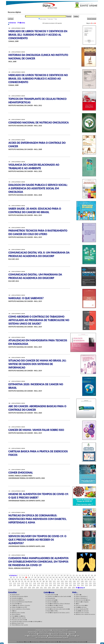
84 (89, 579)
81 (79, 579)
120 (42, 583)
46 (60, 577)
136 (18, 585)
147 (62, 585)
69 (43, 579)
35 (26, 577)
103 (62, 581)
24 (80, 575)
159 (33, 588)
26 (86, 575)
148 (66, 585)
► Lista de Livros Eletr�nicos (82, 600)
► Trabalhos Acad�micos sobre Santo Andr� (58, 596)
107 (78, 581)
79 (73, 579)
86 (95, 579)
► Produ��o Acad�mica (18, 616)
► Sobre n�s (78, 595)
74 (58, 579)
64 (28, 579)
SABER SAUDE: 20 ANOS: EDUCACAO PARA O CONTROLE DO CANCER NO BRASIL (35, 210)
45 (57, 577)
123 (54, 583)
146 (58, 585)
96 (38, 581)
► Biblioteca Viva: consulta (18, 613)
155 (94, 585)
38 (35, 577)
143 (46, 585)
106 (74, 581)
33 (20, 577)
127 (70, 583)
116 (26, 583)
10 (37, 575)
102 (58, 581)
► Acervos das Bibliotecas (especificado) (21, 602)
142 (42, 585)
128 (74, 583)
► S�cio (77, 604)
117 (30, 583)
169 (73, 588)
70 (46, 579)
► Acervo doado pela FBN (81, 609)
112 (10, 583)
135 (14, 585)
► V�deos (13, 611)
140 (34, 585)
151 (78, 585)
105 (70, 581)
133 (94, 583)
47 (63, 577)
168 (69, 588)
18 (61, 575)
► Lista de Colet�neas (52, 602)
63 (25, 579)
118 (34, 583)
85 (92, 579)
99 (47, 581)
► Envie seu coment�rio (81, 605)
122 (50, 583)
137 (22, 585)
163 (49, 588)
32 (17, 577)
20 (68, 575)
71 (49, 579)
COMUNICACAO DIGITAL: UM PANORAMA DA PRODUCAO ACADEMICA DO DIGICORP (35, 276)
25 (83, 575)
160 (37, 588)
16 (55, 575)
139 (30, 585)
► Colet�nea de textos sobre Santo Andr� (58, 609)
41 (44, 577)
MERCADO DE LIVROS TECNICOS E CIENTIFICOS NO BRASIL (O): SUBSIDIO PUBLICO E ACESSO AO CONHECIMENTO (38, 79)
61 (19, 579)
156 (21, 588)
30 (11, 577)
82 (82, 579)
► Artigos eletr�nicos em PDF (19, 607)
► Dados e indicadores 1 (81, 596)
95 (34, 581)
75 (61, 579)
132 (90, 583)
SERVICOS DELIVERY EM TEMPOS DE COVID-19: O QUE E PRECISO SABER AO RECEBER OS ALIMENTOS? (37, 540)
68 (40, 579)
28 (92, 575)
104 (66, 581)
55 (87, 577)
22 (74, 575)
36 (29, 577)
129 (78, 583)
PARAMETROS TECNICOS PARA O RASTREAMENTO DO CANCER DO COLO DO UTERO (38, 232)
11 (40, 575)
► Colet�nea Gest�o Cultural (54, 605)
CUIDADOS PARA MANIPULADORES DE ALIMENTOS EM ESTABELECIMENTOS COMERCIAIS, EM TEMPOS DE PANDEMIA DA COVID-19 (38, 562)
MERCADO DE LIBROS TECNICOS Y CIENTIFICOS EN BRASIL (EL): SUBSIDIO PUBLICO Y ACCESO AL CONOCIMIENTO (38, 35)
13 (46, 575)
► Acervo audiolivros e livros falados (20, 609)
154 (90, 585)
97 (41, 581)
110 (90, 581)
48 (66, 577)
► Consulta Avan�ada (16, 598)
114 (18, 583)
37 (32, 577)
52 (78, 577)
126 (66, 583)
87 (10, 581)
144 (50, 585)
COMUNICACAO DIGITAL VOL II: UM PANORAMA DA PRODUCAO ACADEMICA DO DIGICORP (39, 254)
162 (45, 588)
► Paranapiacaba (50, 598)
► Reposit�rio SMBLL (52, 611)
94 (31, 581)
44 (54, 577)
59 (12, 579)
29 (95, 575)
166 (61, 588)
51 (75, 577)
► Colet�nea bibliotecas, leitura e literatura (58, 604)
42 (47, 577)
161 (41, 588)
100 (50, 581)
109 (86, 581)
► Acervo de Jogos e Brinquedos (54, 607)
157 (25, 588)
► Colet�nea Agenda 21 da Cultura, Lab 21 (58, 613)
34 (23, 577)
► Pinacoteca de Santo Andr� (19, 620)
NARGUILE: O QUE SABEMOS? (26, 298)
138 (26, 585)
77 (67, 579)
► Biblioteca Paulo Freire (17, 623)
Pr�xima (80, 588)
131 (86, 583)
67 (37, 579)
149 (70, 585)
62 (22, 579)
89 (16, 581)
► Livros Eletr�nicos (16, 604)
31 (14, 577)
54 (84, 577)
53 (81, 577)
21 (71, 575)
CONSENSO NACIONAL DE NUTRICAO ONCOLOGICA (39, 122)
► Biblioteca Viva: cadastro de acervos (85, 614)
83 (85, 579)
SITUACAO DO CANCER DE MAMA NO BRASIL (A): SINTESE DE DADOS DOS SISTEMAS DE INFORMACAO (37, 364)
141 (38, 585)
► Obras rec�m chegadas (81, 602)
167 (65, 588)
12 (43, 575)
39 (38, 577)
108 (82, 581)
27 (89, 575)
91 (22, 581)
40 (41, 577)
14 (49, 575)
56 (90, 577)
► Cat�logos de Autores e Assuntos (20, 605)
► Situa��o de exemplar (81, 611)
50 (72, 577)
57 (93, 577)
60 (15, 579)
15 (52, 575)
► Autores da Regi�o (52, 600)
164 (53, 588)
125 (62, 583)
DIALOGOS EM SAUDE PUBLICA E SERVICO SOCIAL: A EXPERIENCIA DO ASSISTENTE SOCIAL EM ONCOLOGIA (38, 188)
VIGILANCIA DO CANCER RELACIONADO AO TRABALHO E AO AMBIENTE (34, 166)
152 (82, 585)
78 (70, 579)
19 (64, 575)
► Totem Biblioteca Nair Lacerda (19, 625)
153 (86, 585)
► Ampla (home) (15, 595)
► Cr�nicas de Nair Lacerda (18, 618)
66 (34, 579)
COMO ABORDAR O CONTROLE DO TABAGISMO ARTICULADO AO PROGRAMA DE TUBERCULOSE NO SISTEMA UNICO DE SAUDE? (39, 320)
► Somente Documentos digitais (19, 596)
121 (46, 583)
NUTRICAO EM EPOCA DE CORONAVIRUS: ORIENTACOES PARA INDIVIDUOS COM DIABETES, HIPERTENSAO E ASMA (38, 519)
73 (55, 579)
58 (9, 579)
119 (38, 583)
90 (19, 581)
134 (10, 585)
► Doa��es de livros (80, 607)
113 (14, 583)
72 (52, 579)
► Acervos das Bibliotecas (17, 600)
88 (13, 581)
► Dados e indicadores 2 (81, 598)
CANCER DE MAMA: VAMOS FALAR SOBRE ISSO (36, 430)
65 (31, 579)
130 (82, 583)
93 (28, 581)
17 (58, 575)
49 (69, 577)
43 (50, 577)
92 (25, 581)
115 (22, 583)
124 (58, 583)
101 (54, 581)
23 (77, 575)
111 (94, 581)
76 (64, 579)
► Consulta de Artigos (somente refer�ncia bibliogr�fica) (26, 622)
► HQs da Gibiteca (15, 614)
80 (76, 579)
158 (29, 588)
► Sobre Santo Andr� (52, 595)
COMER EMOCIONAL (21, 472)
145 (54, 585)
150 (74, 585)
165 (57, 588)
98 (44, 581)
